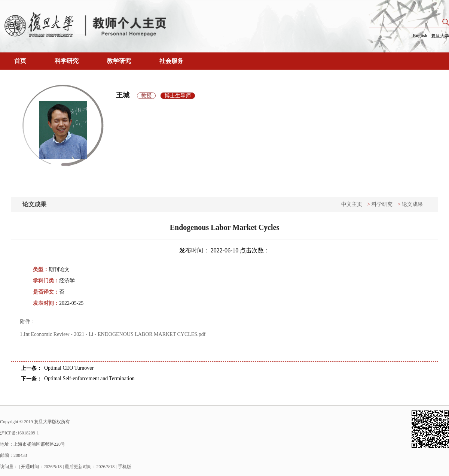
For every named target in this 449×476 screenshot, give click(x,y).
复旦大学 (440, 36)
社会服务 (171, 61)
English (420, 36)
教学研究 (119, 61)
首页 (20, 61)
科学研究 (67, 61)
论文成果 (412, 204)
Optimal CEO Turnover (69, 368)
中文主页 (352, 204)
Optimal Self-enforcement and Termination (89, 378)
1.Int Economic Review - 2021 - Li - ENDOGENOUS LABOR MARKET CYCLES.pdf (113, 334)
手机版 (125, 467)
